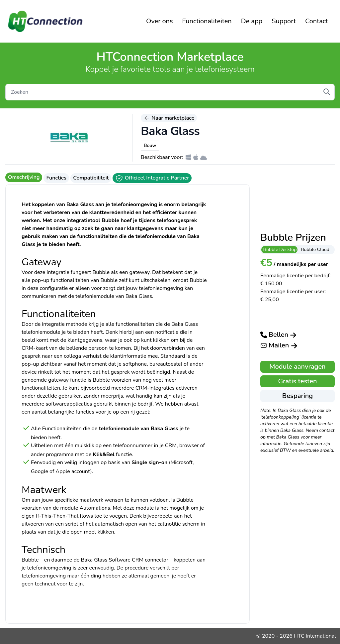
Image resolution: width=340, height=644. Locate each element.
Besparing (297, 396)
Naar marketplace (169, 118)
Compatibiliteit (91, 178)
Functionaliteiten (207, 21)
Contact (317, 21)
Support (284, 21)
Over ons (160, 21)
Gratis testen (297, 381)
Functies (56, 178)
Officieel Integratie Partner (152, 178)
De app (252, 21)
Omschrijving (24, 177)
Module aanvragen (297, 367)
